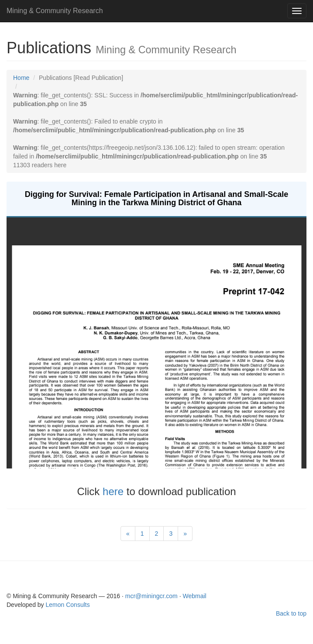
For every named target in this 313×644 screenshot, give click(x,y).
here (115, 491)
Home (21, 78)
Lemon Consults (68, 605)
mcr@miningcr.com (152, 596)
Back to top (291, 613)
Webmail (194, 596)
